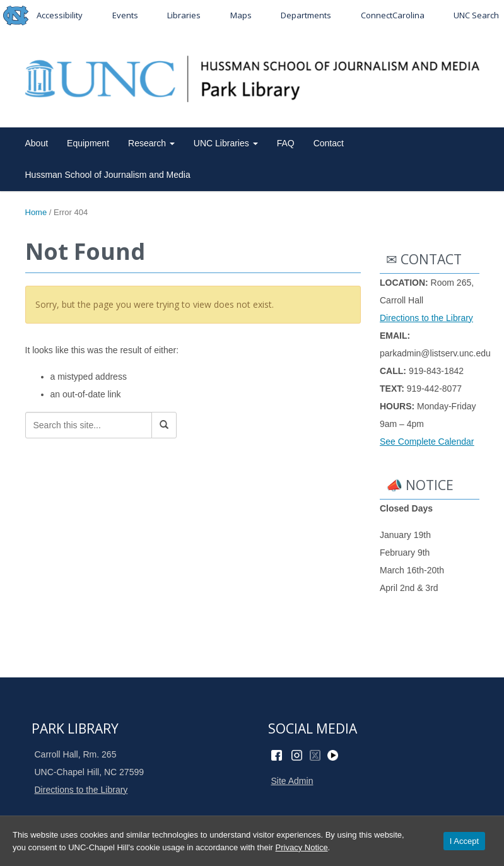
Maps (241, 15)
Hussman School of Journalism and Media (108, 175)
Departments (306, 15)
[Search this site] (89, 425)
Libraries (184, 15)
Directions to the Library (426, 318)
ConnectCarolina (393, 15)
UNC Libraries (226, 143)
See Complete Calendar (427, 442)
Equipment (88, 143)
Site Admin (292, 781)
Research (151, 143)
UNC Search (476, 15)
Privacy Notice (302, 847)
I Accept (464, 841)
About (37, 143)
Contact (329, 143)
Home (36, 212)
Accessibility (60, 15)
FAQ (286, 143)
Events (125, 15)
